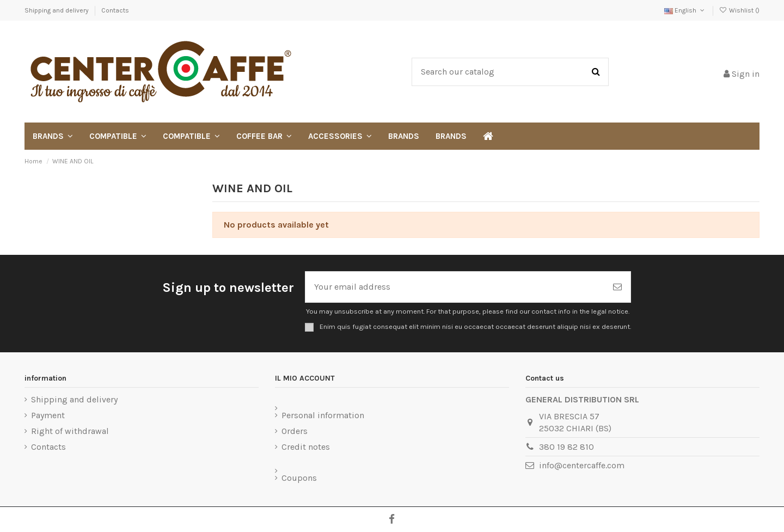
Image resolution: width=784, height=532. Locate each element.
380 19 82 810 (566, 447)
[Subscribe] (617, 287)
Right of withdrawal (70, 431)
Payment (48, 415)
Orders (295, 431)
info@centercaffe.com (582, 465)
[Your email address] (455, 287)
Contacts (115, 10)
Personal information (323, 415)
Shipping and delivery (57, 10)
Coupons (299, 478)
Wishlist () (739, 10)
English (685, 10)
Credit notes (306, 447)
